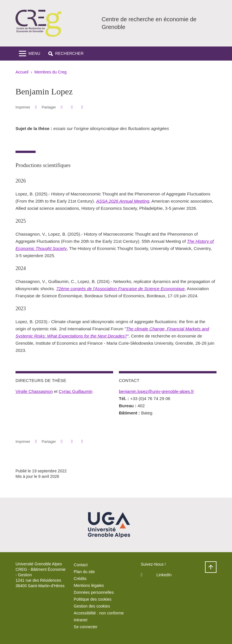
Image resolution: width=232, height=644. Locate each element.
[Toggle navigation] (30, 54)
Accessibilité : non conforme (99, 613)
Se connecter (86, 627)
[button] (66, 54)
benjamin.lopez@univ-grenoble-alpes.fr (156, 391)
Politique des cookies (93, 599)
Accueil (22, 72)
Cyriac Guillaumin (76, 391)
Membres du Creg (51, 72)
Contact (81, 565)
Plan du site (84, 572)
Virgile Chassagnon (34, 391)
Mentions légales (89, 585)
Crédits (80, 579)
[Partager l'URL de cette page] (82, 107)
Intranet (81, 620)
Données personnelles (94, 592)
